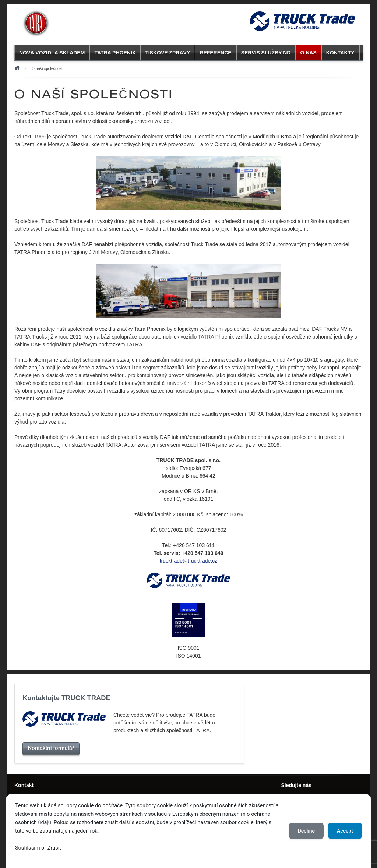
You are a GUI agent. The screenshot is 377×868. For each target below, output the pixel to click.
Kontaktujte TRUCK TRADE (66, 698)
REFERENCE (215, 53)
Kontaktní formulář (51, 748)
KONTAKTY (340, 53)
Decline (306, 831)
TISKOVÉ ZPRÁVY (168, 53)
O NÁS (308, 53)
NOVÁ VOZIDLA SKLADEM (52, 53)
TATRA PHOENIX (115, 53)
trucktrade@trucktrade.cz (189, 561)
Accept (345, 831)
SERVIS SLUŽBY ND (266, 53)
